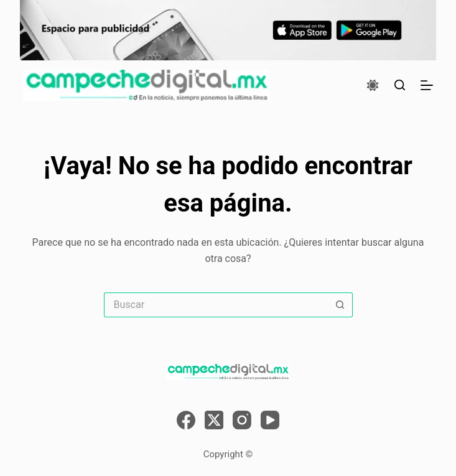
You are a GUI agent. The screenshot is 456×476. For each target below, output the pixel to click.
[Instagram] (242, 420)
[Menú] (427, 85)
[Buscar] (400, 85)
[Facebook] (186, 420)
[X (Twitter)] (214, 420)
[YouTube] (270, 420)
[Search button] (340, 305)
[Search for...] (216, 305)
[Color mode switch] (373, 85)
